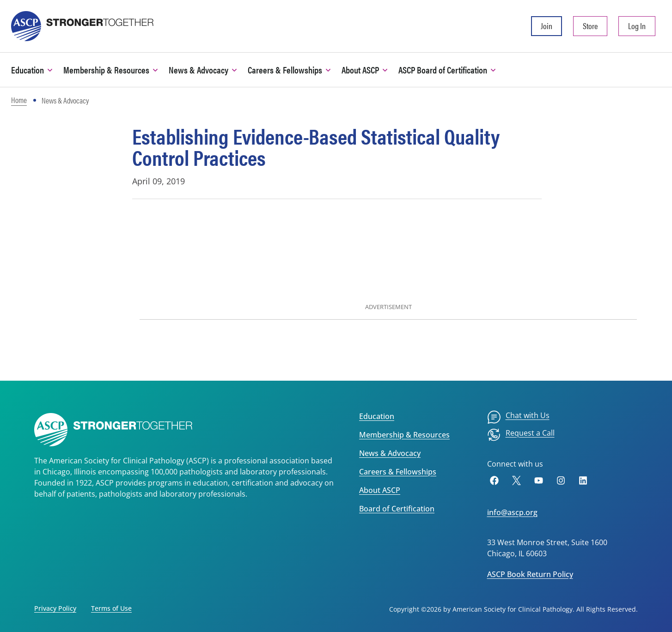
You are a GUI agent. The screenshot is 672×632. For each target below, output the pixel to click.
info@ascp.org (512, 512)
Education (377, 416)
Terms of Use (111, 608)
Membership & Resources (404, 435)
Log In (637, 26)
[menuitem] (518, 417)
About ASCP (380, 490)
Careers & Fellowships (398, 472)
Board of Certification (397, 509)
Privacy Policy (55, 608)
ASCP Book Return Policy (530, 574)
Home (19, 100)
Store (590, 26)
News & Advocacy (390, 453)
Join (547, 26)
